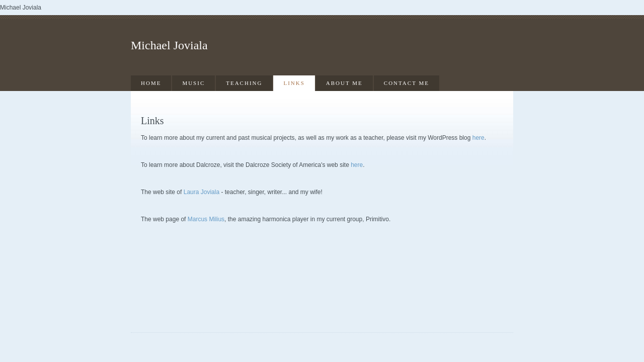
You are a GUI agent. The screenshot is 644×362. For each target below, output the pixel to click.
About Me (344, 83)
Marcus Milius (206, 219)
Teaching (244, 83)
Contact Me (407, 83)
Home (151, 83)
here (478, 138)
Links (294, 83)
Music (193, 83)
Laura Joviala (202, 192)
